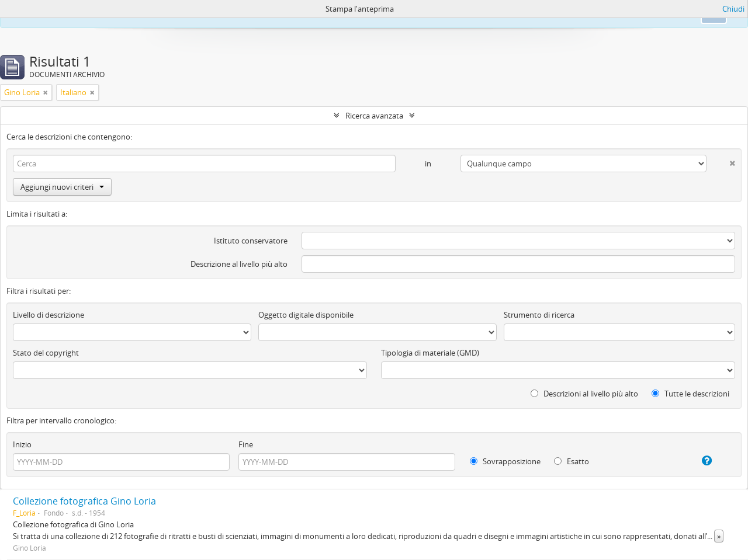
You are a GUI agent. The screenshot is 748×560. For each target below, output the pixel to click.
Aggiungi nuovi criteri (62, 187)
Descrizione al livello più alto (239, 264)
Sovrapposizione (505, 461)
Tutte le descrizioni (690, 394)
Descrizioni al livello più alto (584, 394)
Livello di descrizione (49, 315)
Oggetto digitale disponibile (306, 315)
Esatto (572, 461)
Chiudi (733, 9)
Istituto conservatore (251, 241)
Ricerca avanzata (374, 116)
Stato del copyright (46, 353)
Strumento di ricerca (539, 315)
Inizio (22, 444)
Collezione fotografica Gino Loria (84, 501)
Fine (246, 444)
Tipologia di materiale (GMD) (430, 353)
